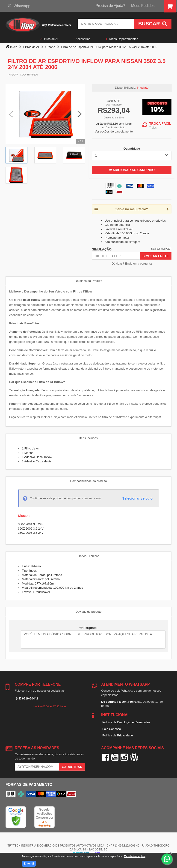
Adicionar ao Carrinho (132, 170)
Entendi (29, 864)
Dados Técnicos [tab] (89, 556)
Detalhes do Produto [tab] (89, 281)
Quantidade (132, 149)
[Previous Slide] (11, 114)
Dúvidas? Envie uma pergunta (132, 264)
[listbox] (132, 156)
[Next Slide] (80, 114)
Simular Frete (156, 256)
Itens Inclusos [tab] (88, 438)
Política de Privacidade (118, 735)
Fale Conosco (112, 729)
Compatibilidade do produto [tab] (89, 481)
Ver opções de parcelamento (114, 131)
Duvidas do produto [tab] (89, 612)
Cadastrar (72, 767)
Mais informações (135, 856)
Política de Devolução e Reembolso (126, 722)
